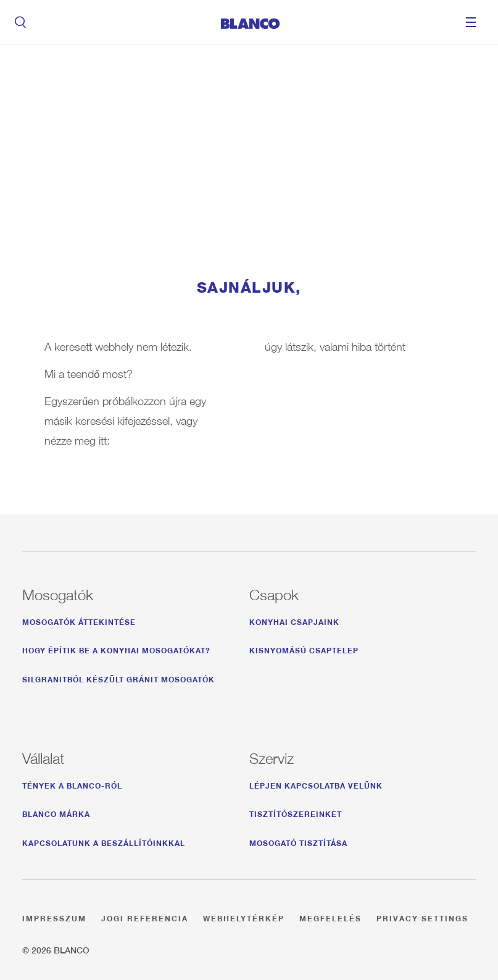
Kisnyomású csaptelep (304, 649)
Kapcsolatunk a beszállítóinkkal (104, 841)
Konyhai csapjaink (294, 620)
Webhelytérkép (244, 917)
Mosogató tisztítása (298, 841)
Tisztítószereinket (296, 812)
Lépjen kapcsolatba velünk (316, 784)
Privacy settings (422, 917)
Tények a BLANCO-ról (72, 784)
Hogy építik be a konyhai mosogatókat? (116, 649)
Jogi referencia (145, 917)
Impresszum (54, 917)
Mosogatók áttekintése (79, 620)
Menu (471, 22)
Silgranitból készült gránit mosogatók (118, 678)
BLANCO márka (56, 812)
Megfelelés (330, 917)
